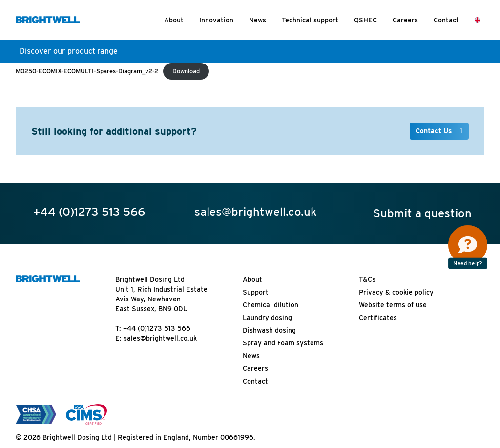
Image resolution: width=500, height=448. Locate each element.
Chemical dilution (271, 305)
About (174, 20)
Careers (405, 20)
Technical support (310, 20)
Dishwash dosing (269, 330)
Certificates (378, 318)
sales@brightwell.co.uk (160, 338)
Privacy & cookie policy (396, 292)
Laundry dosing (267, 318)
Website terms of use (393, 305)
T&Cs (367, 279)
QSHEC (365, 20)
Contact (446, 20)
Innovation (216, 20)
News (258, 20)
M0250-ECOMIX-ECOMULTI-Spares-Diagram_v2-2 (87, 71)
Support (256, 292)
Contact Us (435, 131)
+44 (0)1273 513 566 (157, 328)
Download (186, 71)
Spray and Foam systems (283, 343)
